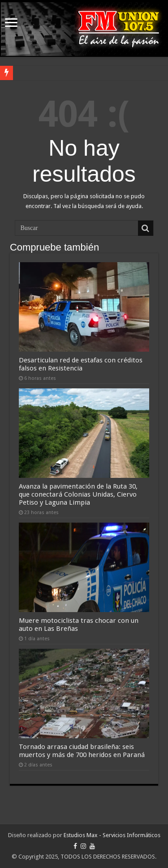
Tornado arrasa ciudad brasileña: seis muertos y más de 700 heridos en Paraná (82, 751)
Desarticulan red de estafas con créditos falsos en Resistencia (81, 364)
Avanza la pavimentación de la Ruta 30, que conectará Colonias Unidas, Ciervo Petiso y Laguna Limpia (78, 494)
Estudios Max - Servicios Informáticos (112, 835)
